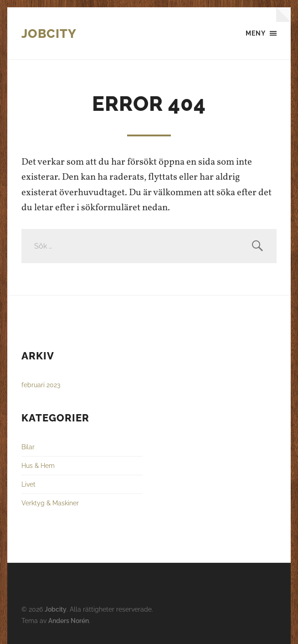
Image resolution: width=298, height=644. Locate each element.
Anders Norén (69, 621)
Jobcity (49, 34)
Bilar (28, 447)
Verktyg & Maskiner (50, 503)
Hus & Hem (38, 465)
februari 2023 (41, 385)
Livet (28, 484)
